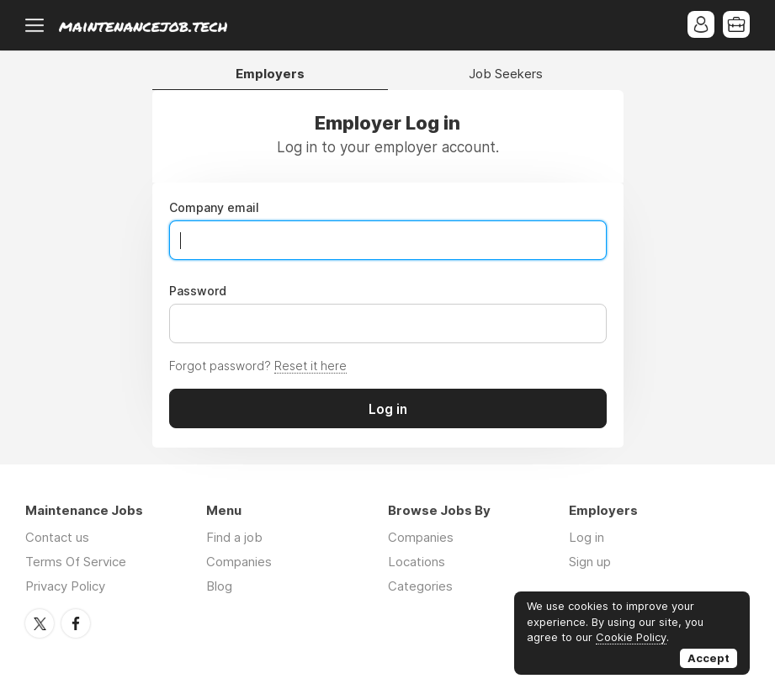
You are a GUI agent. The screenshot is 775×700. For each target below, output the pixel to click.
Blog (219, 586)
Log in (587, 537)
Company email (214, 208)
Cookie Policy (631, 637)
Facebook (76, 623)
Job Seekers (506, 74)
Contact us (57, 537)
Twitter (40, 623)
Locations (417, 562)
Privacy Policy (65, 586)
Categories (420, 586)
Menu (38, 25)
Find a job (234, 537)
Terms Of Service (76, 562)
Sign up (590, 562)
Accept (709, 658)
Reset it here (311, 366)
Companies (239, 562)
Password (198, 291)
